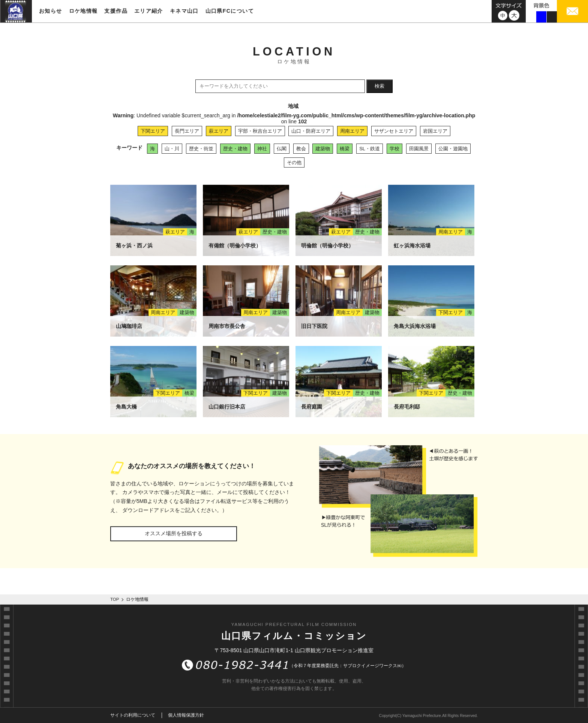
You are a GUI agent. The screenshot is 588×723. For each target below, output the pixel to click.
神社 (262, 149)
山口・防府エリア (311, 131)
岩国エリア (435, 131)
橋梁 (345, 149)
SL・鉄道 (370, 149)
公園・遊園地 (453, 149)
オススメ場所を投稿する (174, 533)
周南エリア (352, 131)
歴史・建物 (235, 149)
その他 (294, 162)
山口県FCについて (230, 11)
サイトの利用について (133, 715)
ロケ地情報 (83, 11)
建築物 (323, 149)
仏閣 (282, 149)
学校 (394, 149)
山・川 (172, 149)
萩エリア (219, 131)
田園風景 (419, 149)
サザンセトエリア (394, 131)
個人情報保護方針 (186, 715)
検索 (379, 86)
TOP (115, 599)
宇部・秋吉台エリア (260, 131)
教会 (301, 149)
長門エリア (187, 131)
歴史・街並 (201, 149)
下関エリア (153, 131)
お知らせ (51, 11)
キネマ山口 (184, 11)
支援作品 (116, 11)
